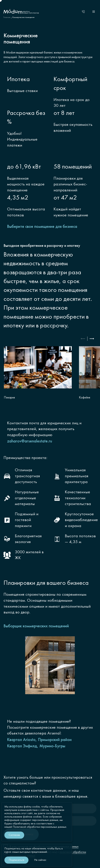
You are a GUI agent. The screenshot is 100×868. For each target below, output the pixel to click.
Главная (7, 17)
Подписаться (16, 860)
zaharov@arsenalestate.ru (30, 441)
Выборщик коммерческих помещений (36, 626)
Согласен (14, 835)
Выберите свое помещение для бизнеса (42, 227)
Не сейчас (40, 860)
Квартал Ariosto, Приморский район (39, 740)
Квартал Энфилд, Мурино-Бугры (36, 746)
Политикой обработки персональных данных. (40, 827)
